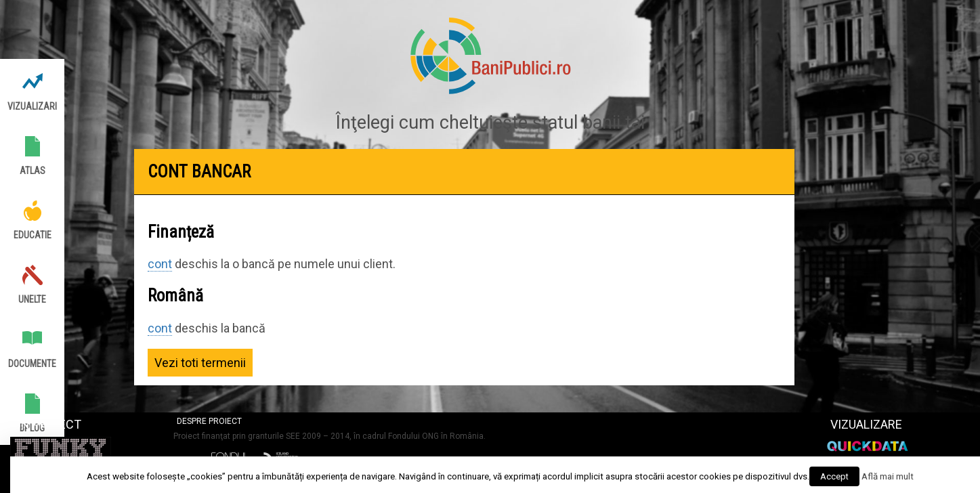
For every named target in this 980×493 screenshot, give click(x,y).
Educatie (33, 235)
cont (160, 264)
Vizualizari (32, 106)
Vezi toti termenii (200, 363)
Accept (834, 476)
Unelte (32, 299)
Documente (32, 364)
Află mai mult (888, 476)
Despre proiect (209, 421)
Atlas (33, 171)
